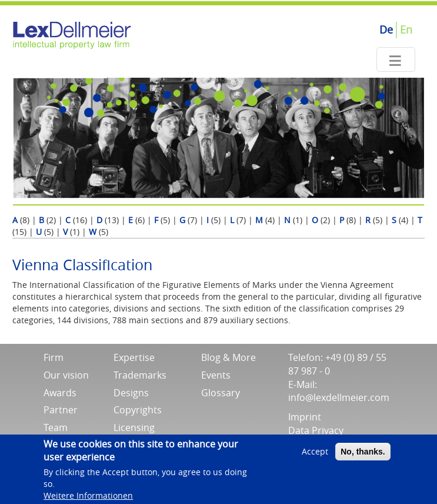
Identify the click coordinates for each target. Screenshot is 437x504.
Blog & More (228, 357)
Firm (54, 357)
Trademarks (140, 375)
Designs (131, 393)
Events (216, 375)
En (406, 29)
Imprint (305, 417)
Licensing (134, 427)
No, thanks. (363, 456)
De (386, 29)
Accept (315, 456)
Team (56, 427)
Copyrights (138, 410)
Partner (61, 410)
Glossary (221, 393)
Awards (60, 393)
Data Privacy (316, 430)
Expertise (134, 357)
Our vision (66, 375)
